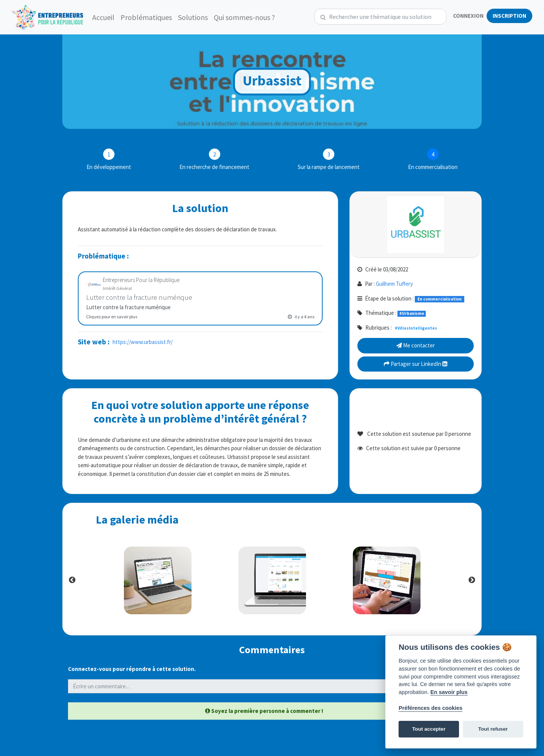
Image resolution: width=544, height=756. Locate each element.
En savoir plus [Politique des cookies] (449, 692)
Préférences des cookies (430, 708)
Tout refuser (493, 729)
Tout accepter (429, 729)
